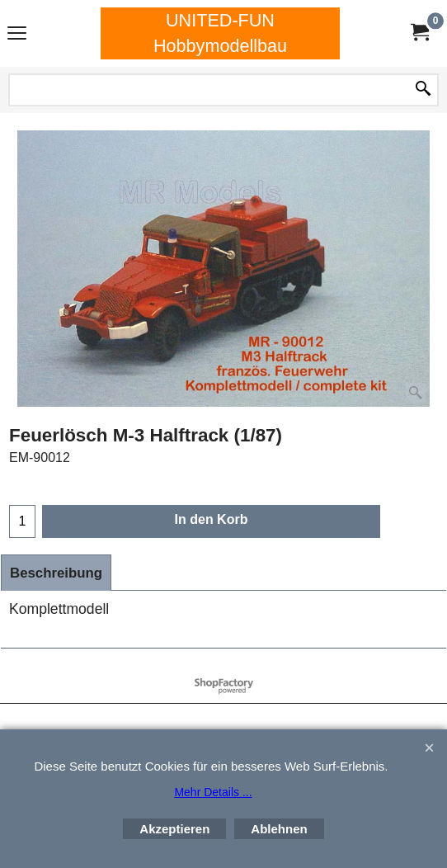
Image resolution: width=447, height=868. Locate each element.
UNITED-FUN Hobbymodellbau (220, 33)
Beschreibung (56, 573)
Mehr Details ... (213, 792)
